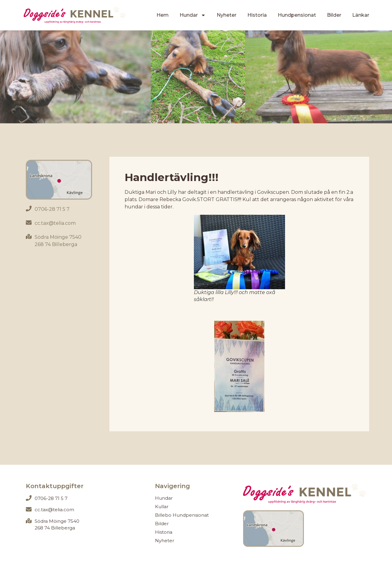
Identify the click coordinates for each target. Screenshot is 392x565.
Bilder (334, 15)
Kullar (162, 507)
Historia (257, 15)
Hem (163, 15)
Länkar (361, 15)
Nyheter (227, 15)
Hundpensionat (297, 15)
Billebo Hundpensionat (182, 515)
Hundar (193, 15)
